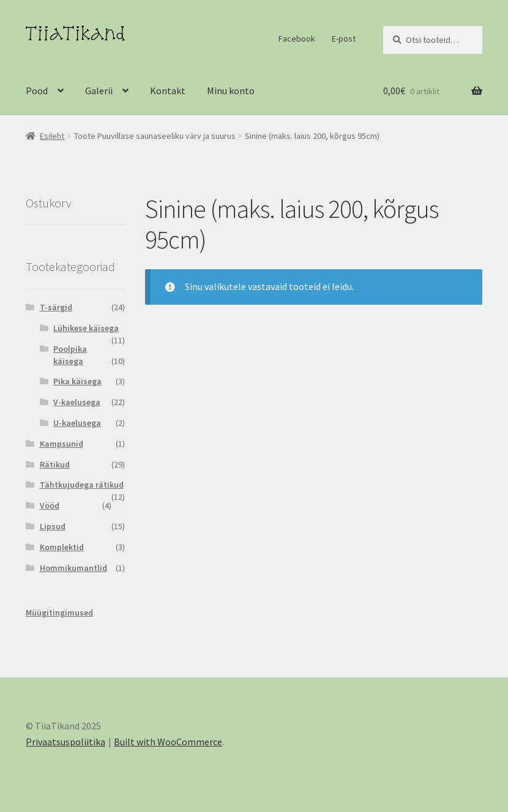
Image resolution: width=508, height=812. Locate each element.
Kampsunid (62, 444)
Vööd (50, 505)
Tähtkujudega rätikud (82, 485)
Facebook (297, 39)
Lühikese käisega (86, 328)
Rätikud (55, 464)
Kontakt (168, 91)
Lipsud (53, 526)
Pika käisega (77, 381)
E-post (344, 39)
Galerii (99, 91)
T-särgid (56, 307)
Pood (37, 91)
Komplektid (62, 547)
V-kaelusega (77, 402)
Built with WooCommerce (168, 742)
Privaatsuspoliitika (65, 742)
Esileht (52, 136)
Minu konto (231, 91)
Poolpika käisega (70, 355)
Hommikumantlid (73, 568)
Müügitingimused (59, 613)
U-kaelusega (77, 423)
